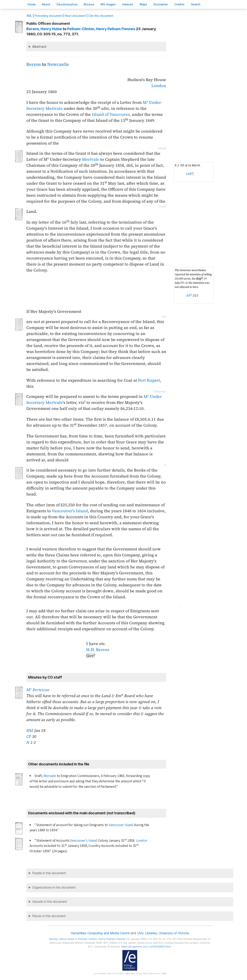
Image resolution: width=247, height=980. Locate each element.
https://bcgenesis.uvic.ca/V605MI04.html (146, 947)
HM (30, 730)
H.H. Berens (98, 650)
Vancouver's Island (70, 511)
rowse (89, 4)
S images (108, 4)
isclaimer (161, 4)
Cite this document (101, 16)
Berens (34, 64)
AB (189, 295)
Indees (128, 4)
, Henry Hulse (44, 29)
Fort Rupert (149, 380)
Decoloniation (67, 4)
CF (29, 736)
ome (32, 4)
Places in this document (49, 916)
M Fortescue (38, 690)
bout (46, 4)
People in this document (49, 873)
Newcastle (58, 64)
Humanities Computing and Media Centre (100, 933)
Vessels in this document (50, 902)
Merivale (91, 159)
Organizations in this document (54, 887)
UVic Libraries (147, 933)
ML (29, 16)
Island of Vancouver (111, 114)
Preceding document (49, 16)
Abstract (39, 47)
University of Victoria (174, 933)
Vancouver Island (121, 825)
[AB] (190, 174)
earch (196, 4)
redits (179, 4)
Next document (75, 16)
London (159, 86)
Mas (143, 4)
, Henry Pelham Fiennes (101, 29)
